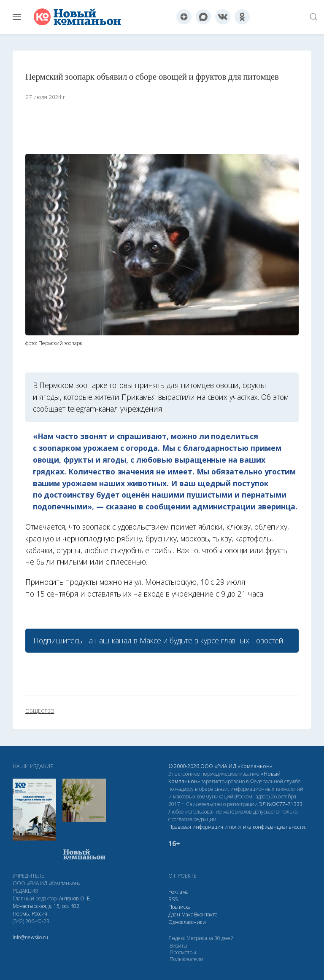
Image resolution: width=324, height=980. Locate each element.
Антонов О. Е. (75, 898)
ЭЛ (281, 804)
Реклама (178, 892)
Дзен (174, 914)
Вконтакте (206, 914)
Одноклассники (187, 922)
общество (40, 711)
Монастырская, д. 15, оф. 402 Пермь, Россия (46, 910)
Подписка (180, 907)
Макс (187, 914)
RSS (173, 899)
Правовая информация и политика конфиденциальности (237, 827)
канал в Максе (136, 640)
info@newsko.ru (30, 937)
